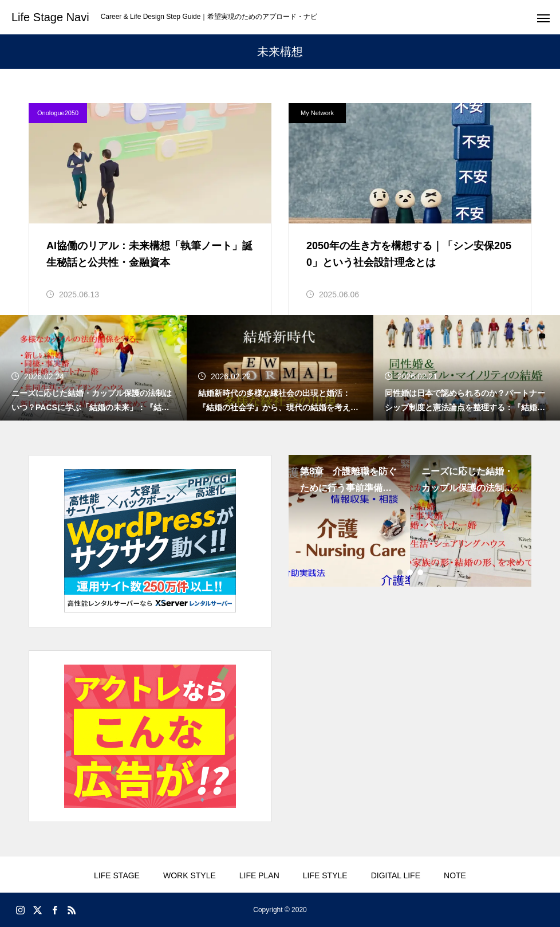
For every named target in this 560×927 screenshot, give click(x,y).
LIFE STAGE (117, 875)
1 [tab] (400, 572)
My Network (317, 113)
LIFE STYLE (325, 875)
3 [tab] (421, 572)
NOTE (455, 875)
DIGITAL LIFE (396, 875)
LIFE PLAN (259, 875)
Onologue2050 (58, 113)
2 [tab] (411, 572)
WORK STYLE (190, 875)
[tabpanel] (349, 521)
